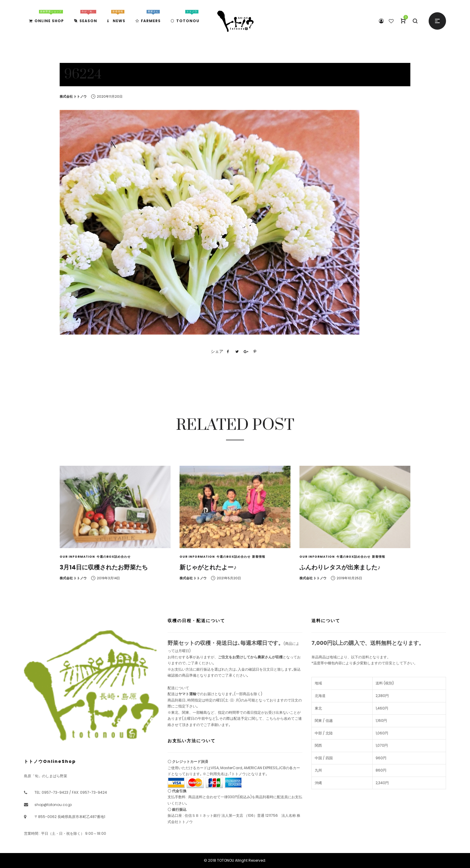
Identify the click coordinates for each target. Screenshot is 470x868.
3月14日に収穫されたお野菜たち (104, 567)
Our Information (77, 557)
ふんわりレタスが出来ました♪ (340, 567)
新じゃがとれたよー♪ (208, 567)
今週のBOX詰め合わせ (114, 557)
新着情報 (259, 557)
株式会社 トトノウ (73, 96)
